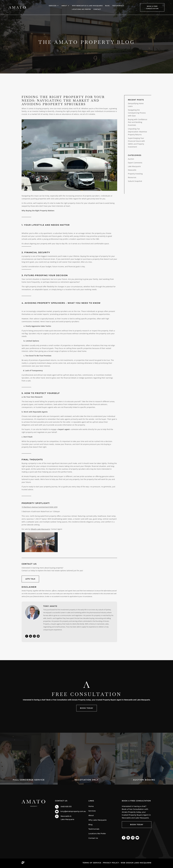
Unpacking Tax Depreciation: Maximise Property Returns (137, 132)
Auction (131, 159)
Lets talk (30, 579)
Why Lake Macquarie (97, 820)
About (64, 6)
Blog (107, 6)
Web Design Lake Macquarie (136, 863)
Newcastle (132, 170)
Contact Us (93, 838)
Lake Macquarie (134, 166)
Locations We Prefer (81, 9)
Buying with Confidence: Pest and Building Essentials (138, 122)
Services (53, 6)
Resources (132, 177)
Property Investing (135, 174)
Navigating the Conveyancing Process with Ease (137, 113)
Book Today (87, 708)
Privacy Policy (111, 863)
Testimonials (118, 6)
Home (91, 806)
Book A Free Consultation (152, 7)
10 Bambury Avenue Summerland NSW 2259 (40, 507)
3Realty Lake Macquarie (40, 529)
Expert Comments (135, 163)
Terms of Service (92, 863)
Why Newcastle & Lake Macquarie (87, 6)
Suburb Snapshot (135, 181)
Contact (97, 9)
